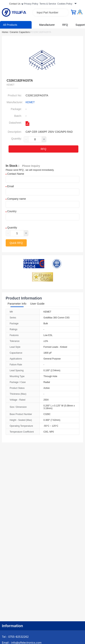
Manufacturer (47, 25)
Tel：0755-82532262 (15, 637)
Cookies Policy (65, 4)
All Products (10, 25)
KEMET (30, 102)
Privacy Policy (31, 4)
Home (6, 32)
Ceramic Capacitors (20, 32)
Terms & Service (48, 4)
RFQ (65, 25)
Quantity (11, 228)
